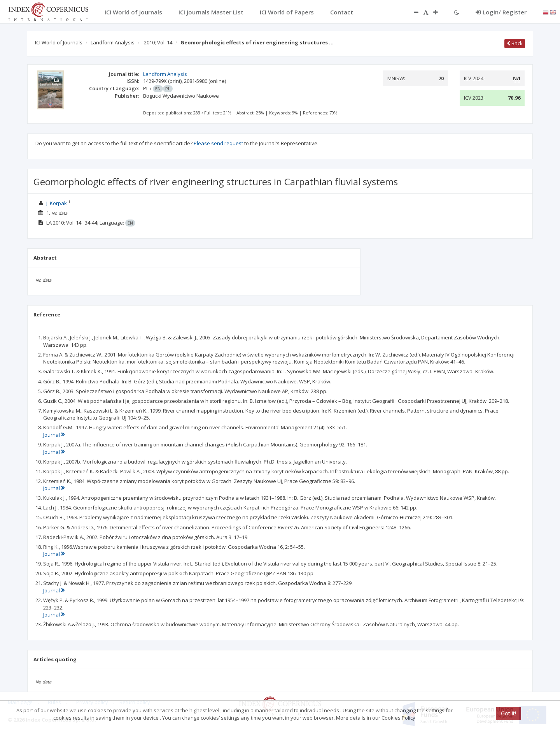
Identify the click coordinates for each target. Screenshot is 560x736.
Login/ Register (501, 12)
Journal (54, 435)
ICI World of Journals (59, 42)
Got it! (508, 713)
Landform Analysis (113, 42)
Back (515, 43)
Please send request (218, 143)
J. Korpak (57, 203)
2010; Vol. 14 (158, 42)
